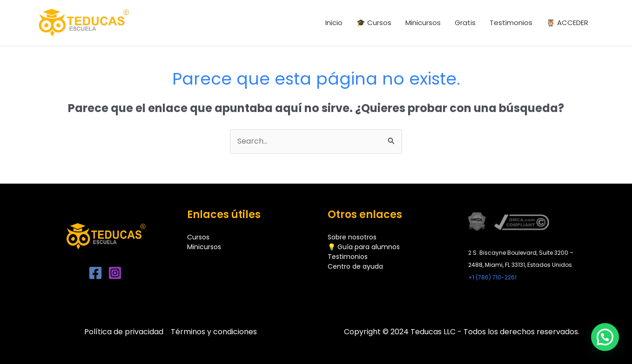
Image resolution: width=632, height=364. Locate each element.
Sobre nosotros (352, 237)
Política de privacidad (124, 332)
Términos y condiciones (214, 332)
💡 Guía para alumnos (364, 247)
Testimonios (348, 257)
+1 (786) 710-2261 (492, 277)
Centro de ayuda (355, 266)
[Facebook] (95, 273)
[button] (605, 337)
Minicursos (204, 247)
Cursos (198, 237)
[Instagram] (115, 273)
